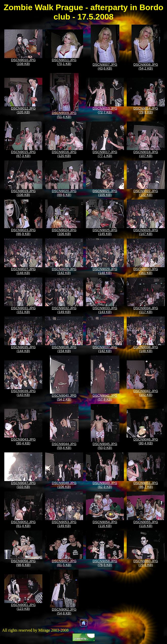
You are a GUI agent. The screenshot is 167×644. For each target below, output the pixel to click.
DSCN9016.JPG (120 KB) (64, 154)
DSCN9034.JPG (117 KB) (146, 310)
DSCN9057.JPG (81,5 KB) (64, 563)
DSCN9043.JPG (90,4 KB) (23, 441)
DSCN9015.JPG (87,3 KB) (23, 154)
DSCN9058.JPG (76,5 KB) (105, 563)
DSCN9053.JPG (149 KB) (64, 524)
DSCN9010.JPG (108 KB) (23, 62)
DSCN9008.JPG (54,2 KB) (146, 66)
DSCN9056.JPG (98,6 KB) (23, 563)
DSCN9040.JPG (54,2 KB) (64, 397)
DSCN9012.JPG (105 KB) (23, 110)
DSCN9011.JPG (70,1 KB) (64, 62)
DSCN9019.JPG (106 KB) (23, 193)
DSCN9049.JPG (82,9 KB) (105, 485)
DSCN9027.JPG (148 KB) (23, 271)
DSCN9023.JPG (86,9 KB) (23, 232)
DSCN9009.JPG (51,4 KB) (64, 115)
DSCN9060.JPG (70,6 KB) (146, 563)
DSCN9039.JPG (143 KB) (23, 393)
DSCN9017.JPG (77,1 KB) (105, 154)
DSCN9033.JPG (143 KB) (105, 310)
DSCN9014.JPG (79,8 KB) (146, 110)
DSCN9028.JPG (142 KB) (64, 271)
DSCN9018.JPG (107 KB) (146, 154)
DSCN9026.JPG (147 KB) (146, 232)
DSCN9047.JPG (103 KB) (23, 485)
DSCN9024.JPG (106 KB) (64, 232)
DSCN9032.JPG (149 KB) (64, 310)
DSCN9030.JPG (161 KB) (146, 271)
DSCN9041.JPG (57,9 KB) (105, 397)
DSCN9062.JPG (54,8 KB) (64, 611)
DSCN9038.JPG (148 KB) (146, 349)
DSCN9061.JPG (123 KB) (23, 607)
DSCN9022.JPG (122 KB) (146, 193)
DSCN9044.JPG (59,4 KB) (64, 446)
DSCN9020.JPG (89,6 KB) (64, 193)
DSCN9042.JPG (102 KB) (146, 393)
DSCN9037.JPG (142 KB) (105, 349)
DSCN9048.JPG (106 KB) (64, 485)
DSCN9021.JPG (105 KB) (105, 193)
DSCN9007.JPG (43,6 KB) (105, 66)
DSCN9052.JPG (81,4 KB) (23, 524)
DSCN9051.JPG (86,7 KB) (146, 485)
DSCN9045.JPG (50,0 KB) (105, 446)
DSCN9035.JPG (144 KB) (23, 349)
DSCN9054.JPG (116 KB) (105, 524)
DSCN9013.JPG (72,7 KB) (105, 110)
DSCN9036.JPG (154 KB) (64, 349)
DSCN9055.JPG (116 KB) (146, 524)
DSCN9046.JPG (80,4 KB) (146, 441)
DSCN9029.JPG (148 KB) (105, 271)
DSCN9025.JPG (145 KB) (105, 232)
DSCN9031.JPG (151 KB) (23, 310)
